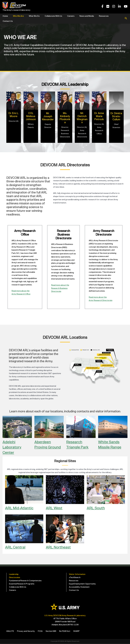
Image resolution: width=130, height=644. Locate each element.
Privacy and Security (26, 632)
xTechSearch (75, 578)
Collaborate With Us (53, 16)
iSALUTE (10, 632)
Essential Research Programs (22, 584)
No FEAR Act (66, 632)
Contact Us (8, 21)
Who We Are (18, 16)
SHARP (78, 632)
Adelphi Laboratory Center (13, 447)
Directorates (15, 578)
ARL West (55, 508)
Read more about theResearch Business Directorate (60, 288)
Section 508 (52, 632)
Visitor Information (77, 574)
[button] (126, 19)
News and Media (87, 16)
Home (5, 16)
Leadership (14, 574)
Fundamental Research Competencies (26, 581)
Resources (104, 16)
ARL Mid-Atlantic (20, 508)
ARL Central (16, 547)
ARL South (96, 508)
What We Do (34, 16)
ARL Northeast (59, 547)
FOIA (41, 632)
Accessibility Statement (79, 587)
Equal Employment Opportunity (82, 584)
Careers (71, 16)
